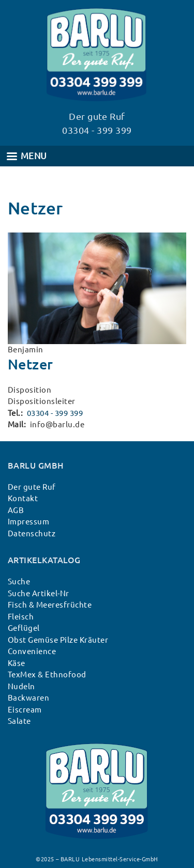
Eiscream (25, 710)
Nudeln (21, 686)
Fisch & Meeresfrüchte (50, 605)
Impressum (28, 522)
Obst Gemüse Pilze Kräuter (58, 640)
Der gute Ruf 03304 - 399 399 (97, 123)
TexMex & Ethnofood (47, 675)
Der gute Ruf (32, 487)
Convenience (32, 651)
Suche (19, 582)
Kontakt (23, 498)
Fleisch (21, 617)
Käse (17, 663)
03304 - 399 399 (55, 413)
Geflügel (24, 628)
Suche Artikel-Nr (39, 593)
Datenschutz (32, 533)
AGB (16, 510)
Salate (19, 721)
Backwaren (28, 698)
